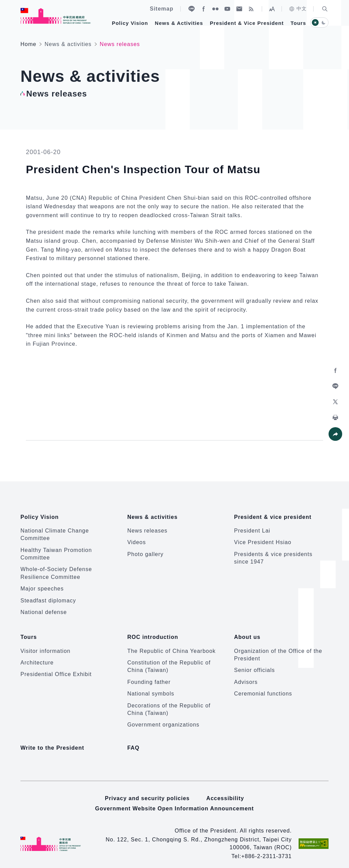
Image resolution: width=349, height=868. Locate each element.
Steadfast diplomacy (48, 597)
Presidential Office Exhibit (56, 668)
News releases (147, 527)
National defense (44, 609)
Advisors (246, 675)
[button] (325, 9)
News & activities (68, 44)
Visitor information (45, 644)
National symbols (151, 687)
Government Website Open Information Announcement (174, 802)
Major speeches (42, 586)
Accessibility (225, 792)
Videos (136, 539)
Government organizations (163, 718)
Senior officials (255, 664)
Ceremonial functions (263, 687)
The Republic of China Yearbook (171, 644)
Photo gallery (145, 551)
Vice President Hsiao (263, 539)
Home (28, 44)
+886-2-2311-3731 (267, 850)
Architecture (37, 656)
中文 (298, 9)
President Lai (252, 527)
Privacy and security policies (147, 792)
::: (5, 4)
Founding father (149, 675)
